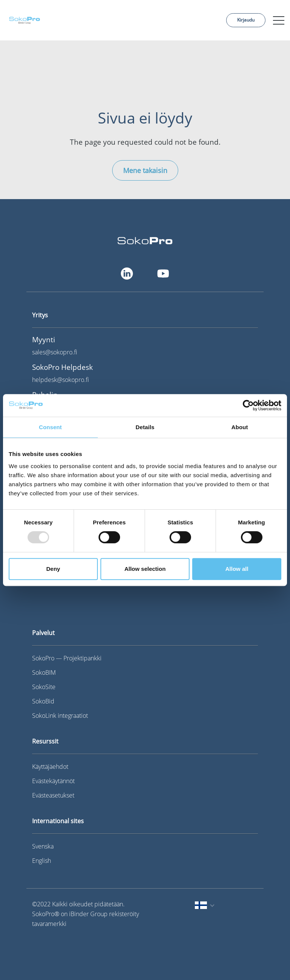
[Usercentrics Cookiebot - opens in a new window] (248, 405)
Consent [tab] (50, 427)
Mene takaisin (145, 170)
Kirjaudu (246, 20)
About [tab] (240, 427)
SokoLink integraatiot (60, 716)
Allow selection (145, 569)
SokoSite (44, 687)
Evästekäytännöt (53, 781)
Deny (53, 569)
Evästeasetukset (53, 795)
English (42, 861)
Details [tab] (145, 427)
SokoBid (43, 701)
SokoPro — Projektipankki (67, 658)
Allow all (237, 569)
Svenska (43, 846)
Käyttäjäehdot (50, 767)
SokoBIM (44, 672)
